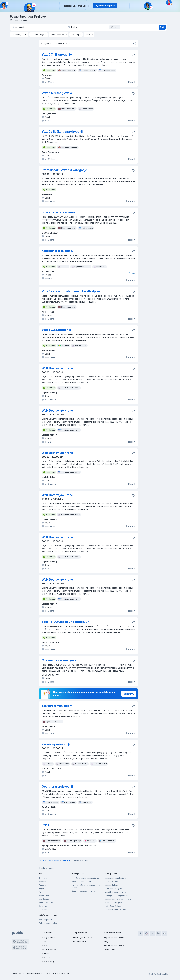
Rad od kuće (44, 896)
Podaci (45, 945)
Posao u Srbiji (48, 961)
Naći (162, 27)
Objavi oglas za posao (105, 5)
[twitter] (152, 933)
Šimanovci (43, 878)
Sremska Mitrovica (46, 903)
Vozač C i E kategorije (57, 54)
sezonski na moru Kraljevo (115, 878)
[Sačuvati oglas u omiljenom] (133, 55)
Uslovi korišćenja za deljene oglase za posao (31, 973)
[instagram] (146, 933)
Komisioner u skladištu (58, 251)
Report (130, 82)
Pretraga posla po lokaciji (49, 923)
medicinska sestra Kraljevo (116, 910)
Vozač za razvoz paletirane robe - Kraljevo (71, 291)
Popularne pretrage (49, 868)
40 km (115, 27)
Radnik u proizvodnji (56, 744)
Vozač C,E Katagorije (56, 330)
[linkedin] (158, 933)
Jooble (165, 974)
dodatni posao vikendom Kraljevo (118, 899)
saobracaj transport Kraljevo (83, 882)
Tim (44, 941)
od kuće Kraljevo (112, 882)
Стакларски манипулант (60, 660)
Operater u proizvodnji (57, 787)
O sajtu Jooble (49, 937)
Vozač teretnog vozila (57, 93)
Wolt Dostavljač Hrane (57, 368)
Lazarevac (43, 910)
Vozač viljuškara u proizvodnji (62, 131)
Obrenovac (43, 906)
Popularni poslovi (45, 920)
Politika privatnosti (61, 973)
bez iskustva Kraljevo (113, 889)
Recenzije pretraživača (114, 945)
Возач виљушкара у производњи (65, 622)
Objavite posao (80, 941)
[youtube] (164, 933)
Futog (41, 892)
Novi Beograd (44, 899)
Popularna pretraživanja (114, 937)
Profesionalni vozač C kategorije (64, 170)
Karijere (46, 953)
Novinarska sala (49, 949)
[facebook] (140, 933)
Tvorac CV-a (110, 949)
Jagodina (42, 889)
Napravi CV (129, 694)
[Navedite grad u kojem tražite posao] (93, 27)
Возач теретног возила (59, 212)
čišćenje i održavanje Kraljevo (117, 896)
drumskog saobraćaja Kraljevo (84, 891)
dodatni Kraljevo (112, 885)
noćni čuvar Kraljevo (113, 906)
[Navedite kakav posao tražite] (37, 27)
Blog (106, 941)
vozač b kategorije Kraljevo (116, 892)
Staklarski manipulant (57, 706)
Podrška (46, 957)
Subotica (42, 882)
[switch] (134, 44)
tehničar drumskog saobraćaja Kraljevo (87, 878)
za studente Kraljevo (113, 903)
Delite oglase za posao (83, 937)
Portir (46, 825)
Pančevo (42, 885)
